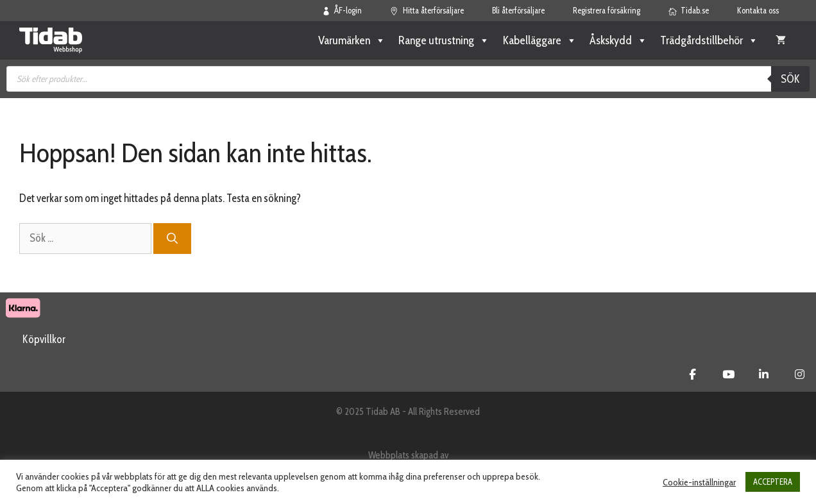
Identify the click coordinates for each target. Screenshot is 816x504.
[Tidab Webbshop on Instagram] (800, 374)
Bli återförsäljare (518, 10)
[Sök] (172, 239)
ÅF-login (342, 10)
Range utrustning (444, 40)
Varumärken (352, 40)
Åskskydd (618, 40)
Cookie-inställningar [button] (699, 482)
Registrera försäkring (607, 10)
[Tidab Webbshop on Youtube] (728, 374)
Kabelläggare (540, 40)
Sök (790, 79)
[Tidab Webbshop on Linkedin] (764, 374)
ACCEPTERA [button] (773, 482)
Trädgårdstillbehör (709, 40)
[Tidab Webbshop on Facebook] (693, 374)
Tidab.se (689, 10)
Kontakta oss (758, 10)
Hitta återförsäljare (427, 10)
